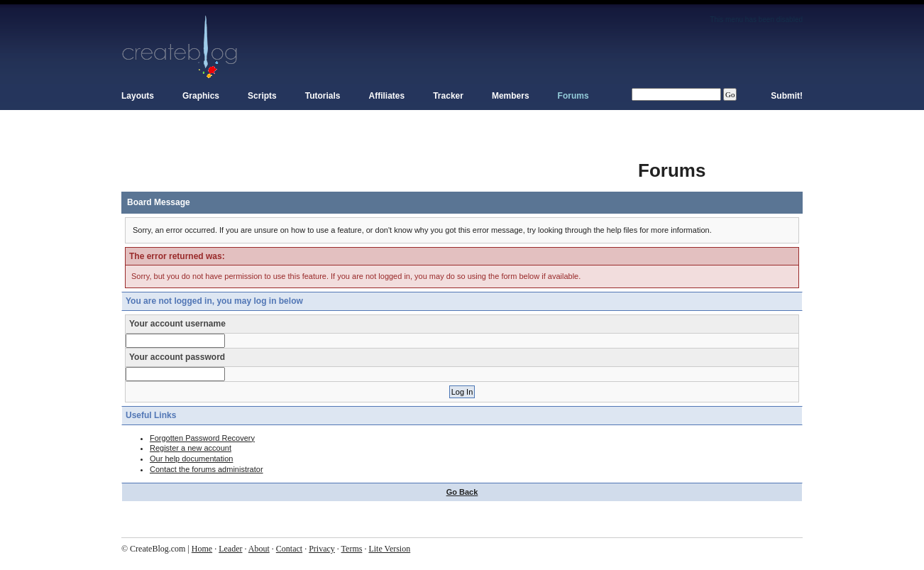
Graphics (201, 96)
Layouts (138, 96)
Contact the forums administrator (207, 469)
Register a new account (191, 448)
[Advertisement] (380, 163)
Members (511, 96)
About (259, 549)
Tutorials (323, 96)
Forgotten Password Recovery (202, 438)
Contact (289, 549)
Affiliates (387, 96)
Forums (573, 96)
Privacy (322, 549)
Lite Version (389, 549)
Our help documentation (191, 459)
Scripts (262, 96)
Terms (352, 549)
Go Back (462, 492)
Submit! (787, 96)
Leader (230, 549)
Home (202, 549)
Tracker (448, 96)
